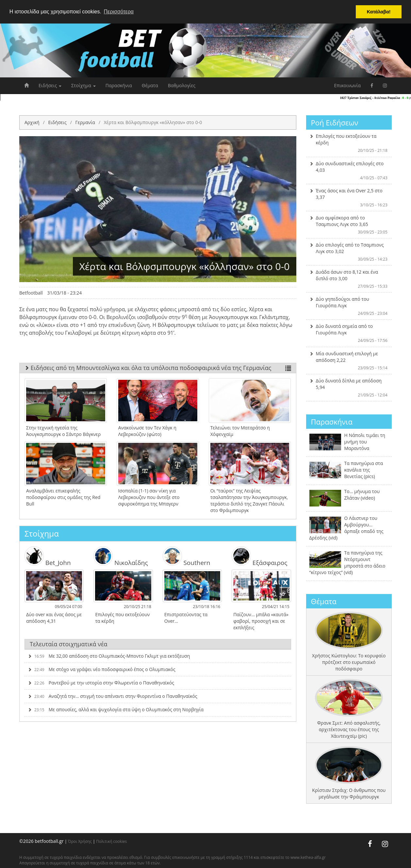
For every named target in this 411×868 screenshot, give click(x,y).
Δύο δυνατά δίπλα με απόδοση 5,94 (349, 388)
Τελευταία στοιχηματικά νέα (69, 640)
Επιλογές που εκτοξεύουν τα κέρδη (349, 143)
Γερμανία (85, 122)
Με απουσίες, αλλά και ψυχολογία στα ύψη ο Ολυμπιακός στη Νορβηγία (116, 706)
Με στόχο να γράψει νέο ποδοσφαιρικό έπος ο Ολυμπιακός (102, 665)
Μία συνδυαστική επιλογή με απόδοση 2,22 (349, 361)
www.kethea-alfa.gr (308, 857)
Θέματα (150, 85)
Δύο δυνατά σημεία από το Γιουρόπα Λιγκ (349, 333)
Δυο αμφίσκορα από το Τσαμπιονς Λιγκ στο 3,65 (349, 225)
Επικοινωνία (347, 85)
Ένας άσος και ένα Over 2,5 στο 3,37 (349, 198)
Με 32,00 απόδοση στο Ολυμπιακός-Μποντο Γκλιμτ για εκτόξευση (109, 652)
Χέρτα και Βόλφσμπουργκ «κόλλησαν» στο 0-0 (153, 122)
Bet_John (46, 554)
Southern (185, 554)
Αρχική (32, 122)
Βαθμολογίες (182, 85)
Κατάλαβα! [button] (379, 12)
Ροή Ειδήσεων (335, 122)
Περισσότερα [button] (119, 12)
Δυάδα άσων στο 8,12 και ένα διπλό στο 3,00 (349, 279)
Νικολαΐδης (119, 554)
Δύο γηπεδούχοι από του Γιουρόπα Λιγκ (349, 306)
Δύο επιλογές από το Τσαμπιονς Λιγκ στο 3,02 (349, 252)
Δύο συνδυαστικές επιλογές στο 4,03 (349, 170)
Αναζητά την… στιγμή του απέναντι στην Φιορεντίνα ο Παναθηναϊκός (113, 692)
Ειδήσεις (50, 85)
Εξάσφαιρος (258, 554)
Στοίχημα (83, 85)
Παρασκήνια (119, 85)
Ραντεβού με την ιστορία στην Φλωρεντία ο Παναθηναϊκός (101, 679)
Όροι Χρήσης (80, 841)
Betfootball (31, 293)
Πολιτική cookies (111, 841)
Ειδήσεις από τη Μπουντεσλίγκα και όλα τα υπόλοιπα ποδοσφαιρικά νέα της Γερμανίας (158, 368)
